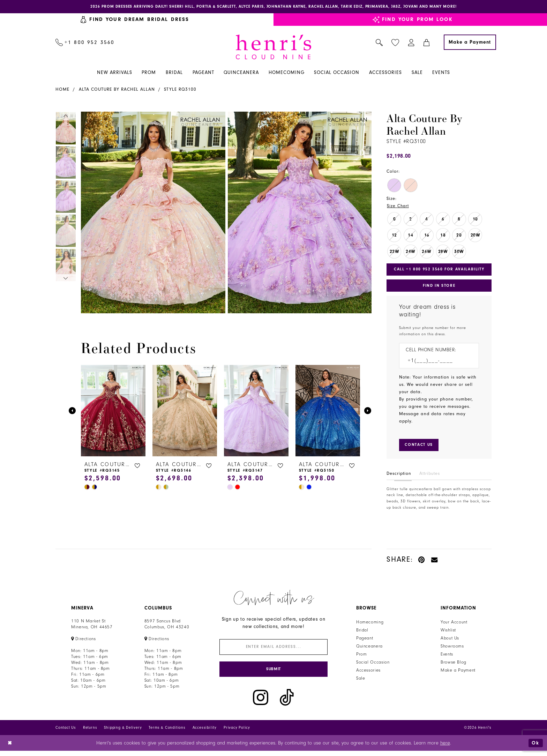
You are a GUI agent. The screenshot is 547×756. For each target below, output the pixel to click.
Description (399, 477)
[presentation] (113, 411)
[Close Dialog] (10, 748)
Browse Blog (454, 665)
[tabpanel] (152, 213)
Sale (361, 681)
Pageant (365, 641)
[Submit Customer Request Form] (420, 448)
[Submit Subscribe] (273, 674)
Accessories (368, 673)
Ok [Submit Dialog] (535, 748)
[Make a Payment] (470, 43)
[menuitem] (85, 43)
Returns (90, 733)
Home (62, 90)
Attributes (430, 477)
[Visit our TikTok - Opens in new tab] (287, 703)
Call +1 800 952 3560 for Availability (441, 271)
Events (447, 657)
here (445, 748)
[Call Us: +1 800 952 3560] (85, 43)
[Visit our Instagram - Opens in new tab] (261, 703)
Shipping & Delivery (123, 733)
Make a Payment (458, 673)
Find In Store (439, 287)
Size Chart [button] (398, 207)
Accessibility (205, 733)
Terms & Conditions (167, 733)
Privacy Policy (237, 733)
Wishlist (448, 633)
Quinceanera (369, 649)
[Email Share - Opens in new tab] (435, 563)
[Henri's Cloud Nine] (273, 48)
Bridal (362, 633)
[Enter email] (273, 650)
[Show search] (379, 43)
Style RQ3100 (180, 90)
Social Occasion (373, 665)
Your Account (454, 625)
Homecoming (370, 625)
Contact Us (66, 733)
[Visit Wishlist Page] (395, 43)
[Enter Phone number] (436, 363)
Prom (362, 657)
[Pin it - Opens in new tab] (422, 563)
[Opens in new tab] (84, 642)
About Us (450, 641)
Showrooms (452, 649)
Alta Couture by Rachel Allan (117, 90)
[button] (411, 43)
